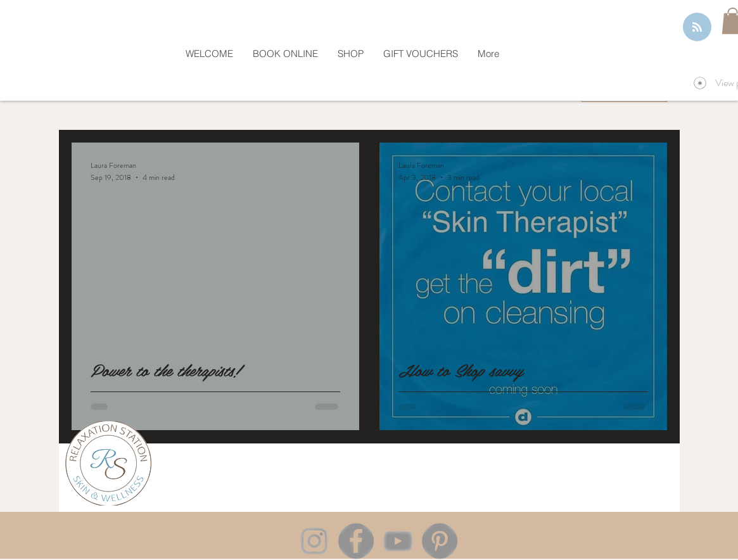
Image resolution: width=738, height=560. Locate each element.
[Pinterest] (440, 541)
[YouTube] (398, 541)
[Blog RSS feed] (697, 28)
